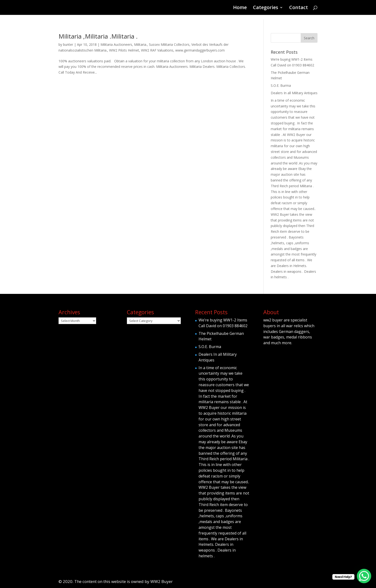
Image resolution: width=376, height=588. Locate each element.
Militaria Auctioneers (116, 44)
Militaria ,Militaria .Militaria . (98, 36)
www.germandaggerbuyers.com (200, 50)
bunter (68, 44)
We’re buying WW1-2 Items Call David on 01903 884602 (223, 323)
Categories (266, 8)
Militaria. (141, 44)
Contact (299, 8)
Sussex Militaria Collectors (169, 44)
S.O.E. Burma (281, 85)
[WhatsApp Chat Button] (364, 576)
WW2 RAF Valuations (157, 50)
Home (240, 8)
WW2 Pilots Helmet (124, 50)
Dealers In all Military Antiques (294, 93)
